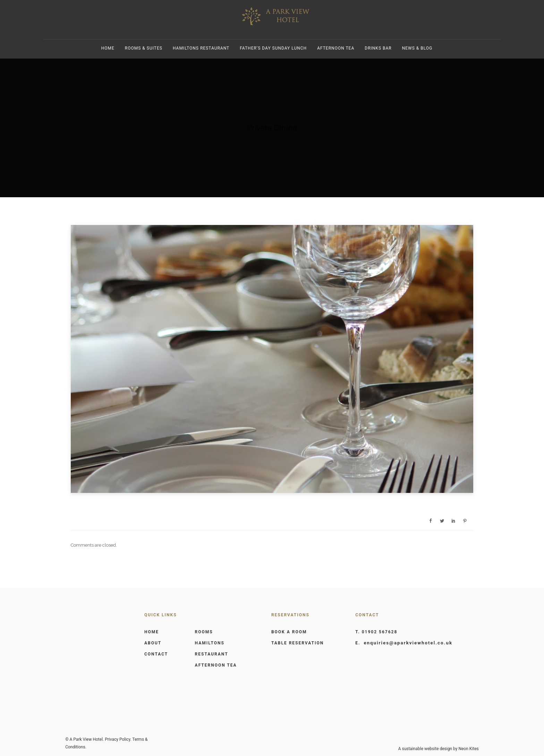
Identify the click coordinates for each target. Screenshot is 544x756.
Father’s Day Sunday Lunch (273, 48)
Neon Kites (468, 749)
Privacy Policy (117, 739)
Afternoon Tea (336, 48)
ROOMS (204, 632)
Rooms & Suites (144, 48)
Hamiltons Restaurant (201, 48)
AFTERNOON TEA (216, 665)
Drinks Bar (378, 48)
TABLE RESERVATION (297, 643)
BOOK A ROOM (289, 632)
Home (108, 48)
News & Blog (417, 48)
